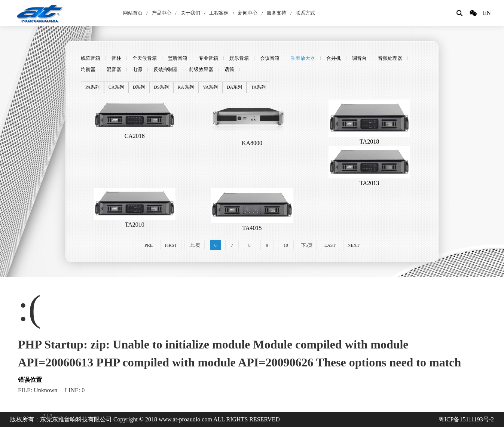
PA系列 (92, 87)
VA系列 (210, 87)
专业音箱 (208, 58)
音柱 (116, 58)
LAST (330, 245)
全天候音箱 (145, 58)
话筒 (229, 69)
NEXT (354, 245)
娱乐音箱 (239, 58)
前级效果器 (201, 69)
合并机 (334, 58)
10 (286, 245)
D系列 (139, 87)
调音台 (359, 58)
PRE (149, 245)
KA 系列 (186, 87)
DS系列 (161, 87)
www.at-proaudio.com (185, 419)
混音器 (114, 69)
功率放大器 (303, 58)
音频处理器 (390, 58)
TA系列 (258, 87)
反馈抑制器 (166, 69)
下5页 (307, 245)
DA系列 (234, 87)
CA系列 (116, 87)
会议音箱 (270, 58)
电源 (137, 69)
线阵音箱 (91, 58)
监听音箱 (178, 58)
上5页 (195, 245)
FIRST (171, 245)
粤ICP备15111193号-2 (466, 419)
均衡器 (88, 69)
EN (487, 13)
